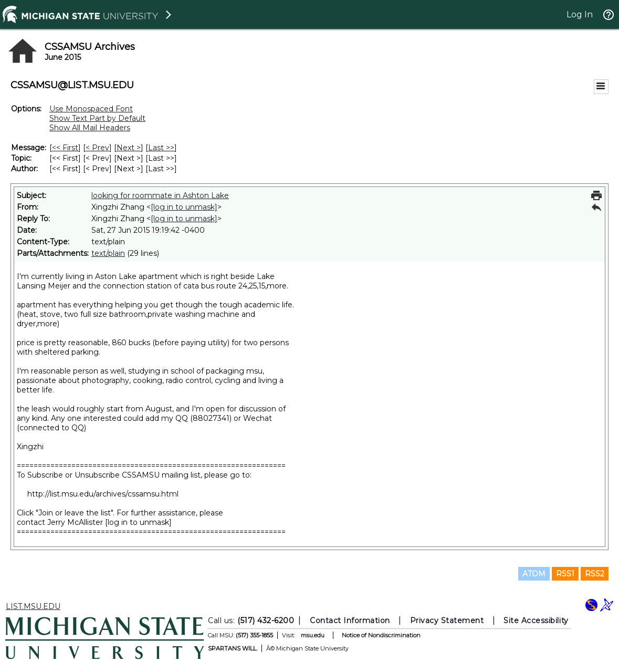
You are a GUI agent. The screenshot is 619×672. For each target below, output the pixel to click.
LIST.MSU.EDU (33, 606)
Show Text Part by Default (97, 118)
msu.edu (313, 635)
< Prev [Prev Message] (97, 148)
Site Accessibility (536, 621)
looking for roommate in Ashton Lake (160, 195)
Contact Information (350, 621)
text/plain (108, 253)
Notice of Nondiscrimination (381, 635)
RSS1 (565, 574)
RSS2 (595, 574)
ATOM (534, 574)
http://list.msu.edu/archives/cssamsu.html (103, 494)
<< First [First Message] (65, 148)
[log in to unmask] (184, 207)
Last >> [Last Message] (161, 148)
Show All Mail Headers (90, 128)
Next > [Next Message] (129, 148)
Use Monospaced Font (91, 109)
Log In (580, 14)
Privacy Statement (447, 621)
